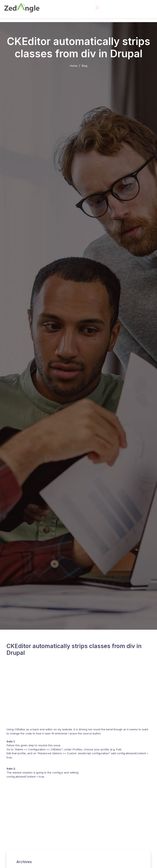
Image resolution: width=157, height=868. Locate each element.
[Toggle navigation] (97, 8)
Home (74, 66)
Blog (85, 66)
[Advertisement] (78, 695)
